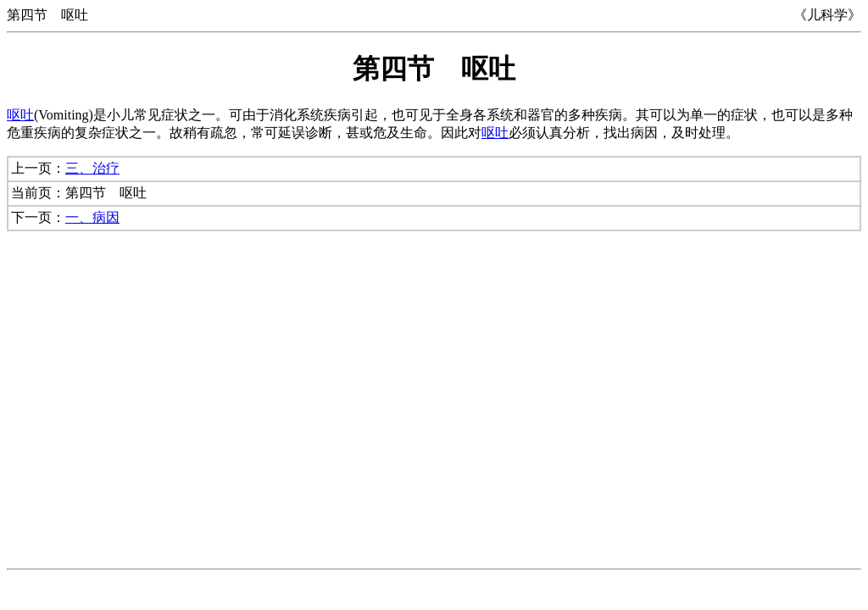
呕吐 (20, 115)
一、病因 (92, 217)
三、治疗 (92, 168)
